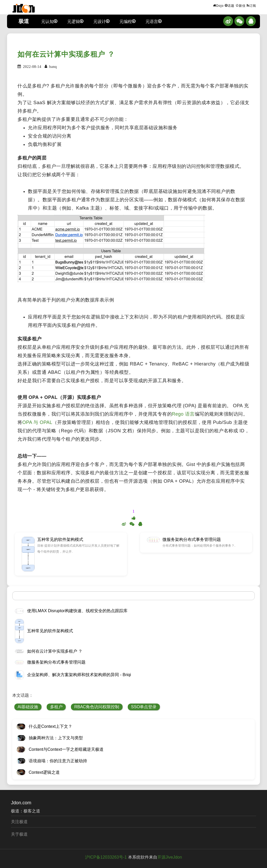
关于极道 (19, 834)
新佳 (241, 5)
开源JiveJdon (170, 857)
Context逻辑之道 (44, 772)
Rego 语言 (183, 414)
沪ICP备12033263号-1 (106, 857)
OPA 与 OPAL (37, 422)
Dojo (218, 5)
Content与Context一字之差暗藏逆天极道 (66, 749)
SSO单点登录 (144, 707)
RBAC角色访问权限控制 (97, 707)
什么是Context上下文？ (50, 726)
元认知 (49, 21)
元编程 (128, 21)
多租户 (56, 707)
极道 (24, 21)
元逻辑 (75, 21)
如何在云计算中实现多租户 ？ (66, 54)
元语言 (154, 21)
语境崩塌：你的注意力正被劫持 (58, 761)
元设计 (101, 21)
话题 (230, 5)
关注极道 (19, 822)
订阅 (251, 5)
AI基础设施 (28, 707)
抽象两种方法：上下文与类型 (56, 738)
